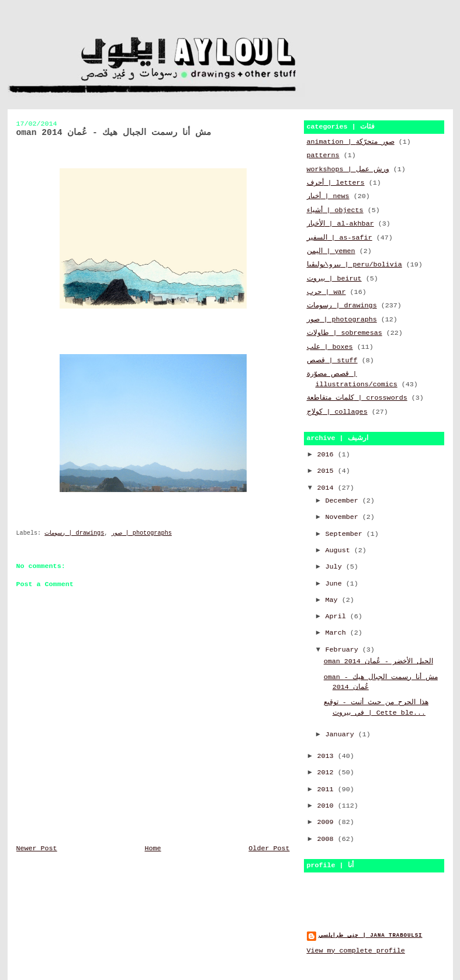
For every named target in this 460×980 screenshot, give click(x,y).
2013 (328, 756)
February (344, 650)
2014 (328, 488)
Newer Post (37, 849)
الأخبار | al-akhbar (340, 224)
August (340, 550)
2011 (328, 789)
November (344, 517)
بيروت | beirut (334, 279)
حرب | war (326, 292)
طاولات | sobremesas (345, 333)
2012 (328, 773)
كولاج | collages (337, 412)
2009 (328, 822)
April (338, 617)
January (342, 735)
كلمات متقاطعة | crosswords (357, 398)
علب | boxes (330, 347)
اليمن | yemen (331, 251)
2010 (328, 806)
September (346, 534)
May (334, 600)
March (338, 633)
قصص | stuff (332, 361)
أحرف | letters (336, 183)
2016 (328, 455)
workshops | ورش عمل (348, 169)
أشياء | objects (335, 210)
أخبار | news (328, 196)
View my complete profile (356, 951)
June (336, 584)
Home (153, 849)
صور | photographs (142, 533)
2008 (328, 839)
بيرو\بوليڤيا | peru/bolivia (354, 265)
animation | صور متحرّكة (351, 142)
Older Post (269, 849)
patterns (323, 155)
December (344, 501)
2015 (328, 471)
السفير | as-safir (340, 238)
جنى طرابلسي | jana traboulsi (371, 935)
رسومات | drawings (74, 533)
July (336, 567)
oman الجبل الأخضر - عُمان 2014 (378, 662)
